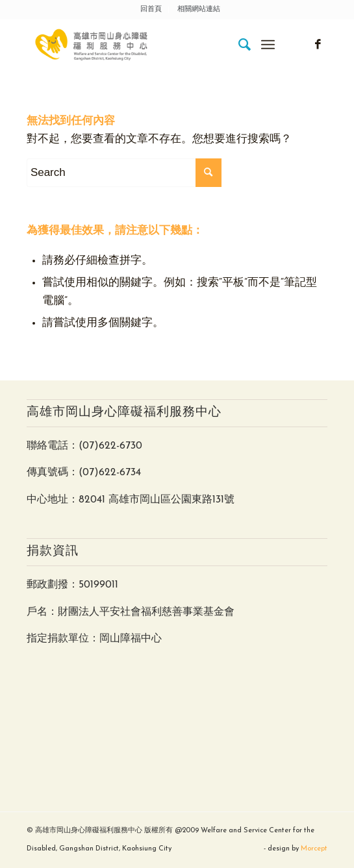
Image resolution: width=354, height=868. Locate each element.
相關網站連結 (199, 9)
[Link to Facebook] (318, 45)
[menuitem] (151, 10)
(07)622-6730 (110, 446)
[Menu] (268, 45)
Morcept (314, 849)
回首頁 (151, 9)
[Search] (239, 45)
